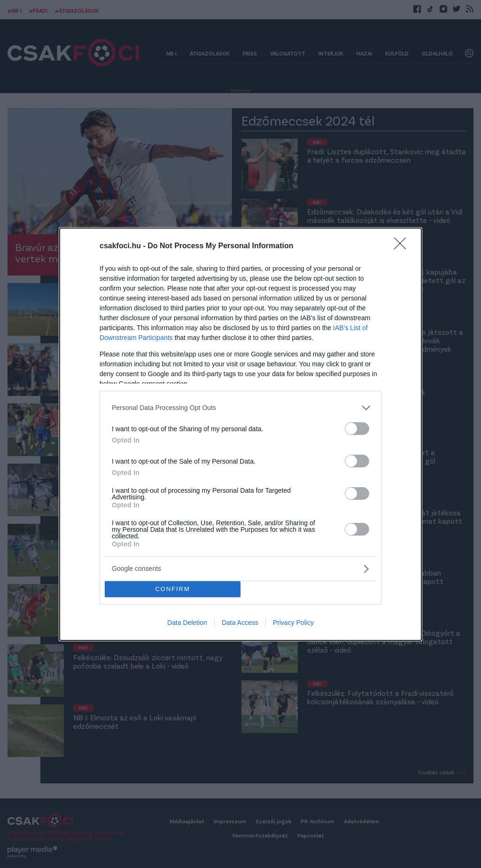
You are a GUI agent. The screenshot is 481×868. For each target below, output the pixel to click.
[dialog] (240, 434)
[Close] (403, 246)
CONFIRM (173, 589)
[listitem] (240, 408)
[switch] (357, 429)
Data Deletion (187, 623)
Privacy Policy (293, 623)
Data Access (240, 623)
